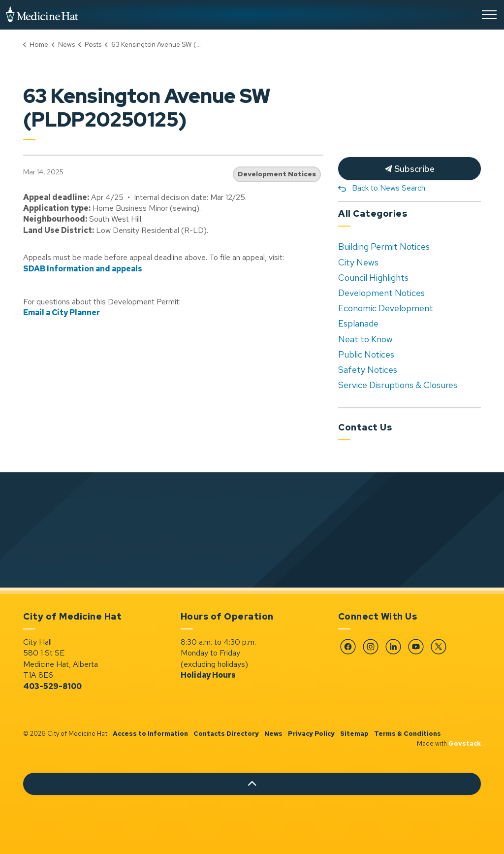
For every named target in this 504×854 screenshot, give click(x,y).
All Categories (373, 213)
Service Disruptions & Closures (398, 385)
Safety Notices (368, 370)
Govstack (465, 743)
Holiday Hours (208, 675)
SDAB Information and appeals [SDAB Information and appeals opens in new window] (83, 269)
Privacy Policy (311, 734)
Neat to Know (365, 339)
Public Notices (366, 354)
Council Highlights (373, 278)
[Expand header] (489, 15)
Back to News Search (389, 188)
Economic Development (386, 308)
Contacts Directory (226, 734)
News (273, 734)
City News (358, 262)
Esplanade (358, 323)
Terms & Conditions (408, 734)
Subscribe (409, 169)
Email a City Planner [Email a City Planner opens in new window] (62, 312)
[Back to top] (252, 784)
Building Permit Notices (384, 246)
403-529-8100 (52, 686)
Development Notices (277, 174)
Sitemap (354, 734)
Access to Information (150, 734)
